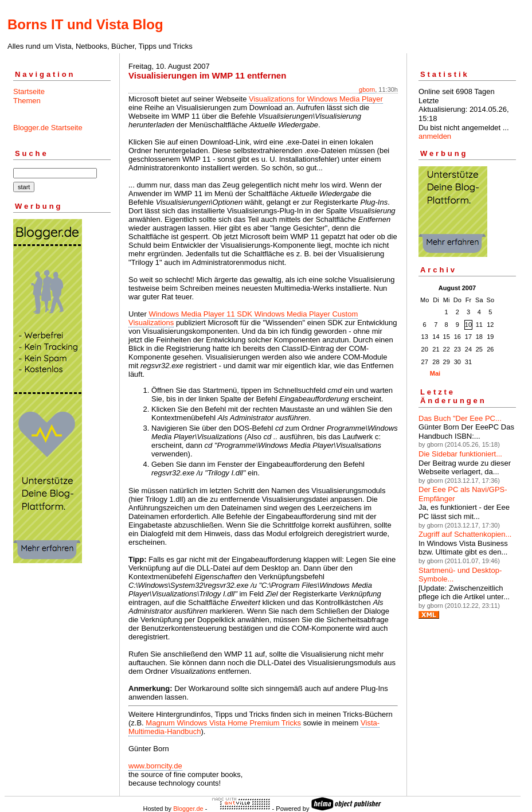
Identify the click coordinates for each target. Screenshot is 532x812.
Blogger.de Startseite (48, 128)
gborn (367, 89)
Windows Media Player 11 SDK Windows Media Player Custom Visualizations (243, 318)
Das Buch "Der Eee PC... (460, 418)
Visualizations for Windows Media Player (316, 99)
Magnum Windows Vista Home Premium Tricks (223, 723)
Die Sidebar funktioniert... (460, 454)
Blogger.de (188, 809)
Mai (435, 373)
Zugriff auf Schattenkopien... (465, 534)
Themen (27, 101)
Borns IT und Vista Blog (85, 24)
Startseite (29, 91)
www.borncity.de (155, 766)
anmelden (435, 136)
